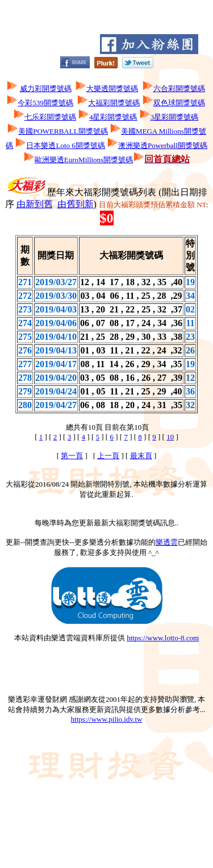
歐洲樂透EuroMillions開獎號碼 (84, 160)
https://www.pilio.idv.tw (107, 719)
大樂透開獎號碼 (112, 89)
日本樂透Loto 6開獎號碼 (65, 145)
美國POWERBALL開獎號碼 (63, 131)
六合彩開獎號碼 (179, 89)
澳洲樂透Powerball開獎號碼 (163, 145)
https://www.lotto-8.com (163, 638)
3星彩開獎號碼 (175, 117)
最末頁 (141, 456)
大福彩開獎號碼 (114, 103)
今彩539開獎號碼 (45, 103)
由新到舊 (35, 204)
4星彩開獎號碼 (113, 117)
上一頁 (108, 456)
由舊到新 (76, 204)
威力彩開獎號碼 (46, 89)
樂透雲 (167, 542)
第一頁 (72, 456)
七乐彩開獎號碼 (50, 117)
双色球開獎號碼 (179, 103)
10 (170, 437)
